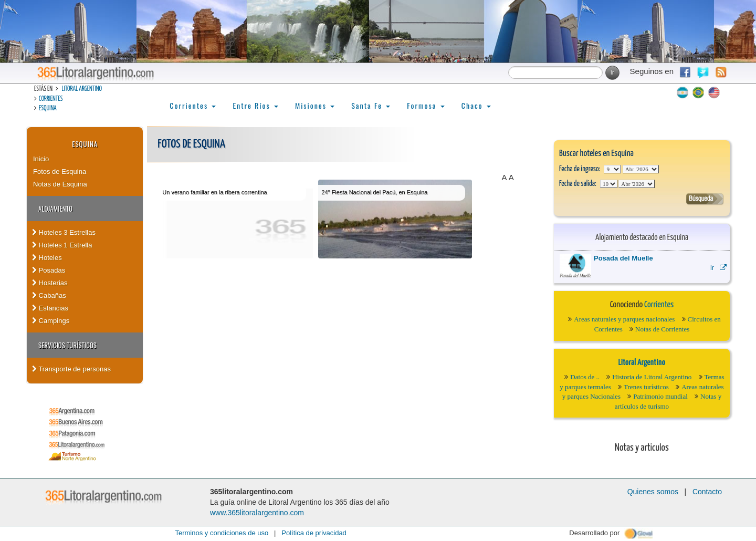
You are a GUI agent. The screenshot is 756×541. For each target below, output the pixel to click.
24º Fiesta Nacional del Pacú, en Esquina (374, 192)
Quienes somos (653, 492)
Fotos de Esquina (60, 171)
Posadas (49, 270)
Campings (51, 321)
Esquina (48, 108)
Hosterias (50, 283)
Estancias (50, 308)
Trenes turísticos (646, 387)
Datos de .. (585, 377)
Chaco (476, 105)
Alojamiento (55, 209)
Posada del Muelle (623, 258)
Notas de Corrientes (662, 329)
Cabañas (49, 295)
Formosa (426, 105)
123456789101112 (641, 169)
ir (718, 268)
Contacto (707, 492)
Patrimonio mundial (660, 396)
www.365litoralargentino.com (257, 513)
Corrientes (51, 99)
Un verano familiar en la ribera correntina (214, 192)
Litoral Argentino (82, 89)
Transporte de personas (71, 369)
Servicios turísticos (67, 345)
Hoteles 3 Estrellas (64, 232)
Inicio (41, 159)
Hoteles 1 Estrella (62, 245)
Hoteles (47, 258)
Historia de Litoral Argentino (652, 377)
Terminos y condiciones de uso (222, 533)
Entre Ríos (255, 105)
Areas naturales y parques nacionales (624, 319)
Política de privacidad (314, 533)
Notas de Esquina (60, 184)
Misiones (315, 105)
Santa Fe (371, 105)
